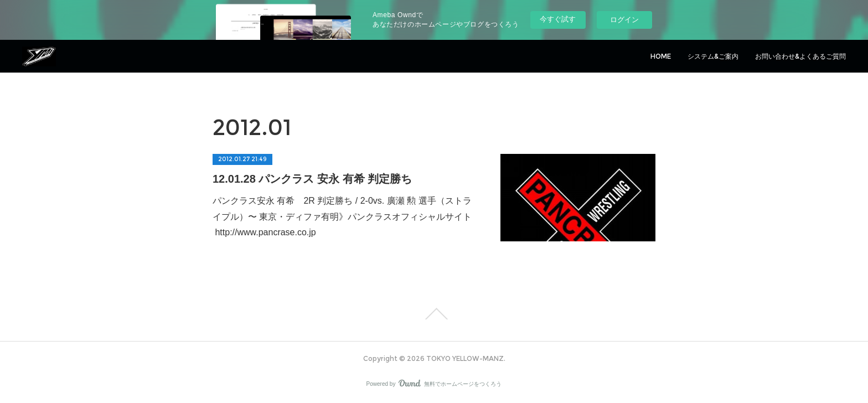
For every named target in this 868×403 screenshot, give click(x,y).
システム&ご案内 (713, 56)
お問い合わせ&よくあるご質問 (800, 56)
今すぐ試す (558, 19)
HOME (661, 56)
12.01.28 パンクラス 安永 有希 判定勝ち (312, 179)
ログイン (624, 20)
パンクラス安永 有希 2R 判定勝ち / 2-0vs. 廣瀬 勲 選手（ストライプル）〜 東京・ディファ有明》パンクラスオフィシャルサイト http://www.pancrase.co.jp (342, 217)
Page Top (434, 314)
